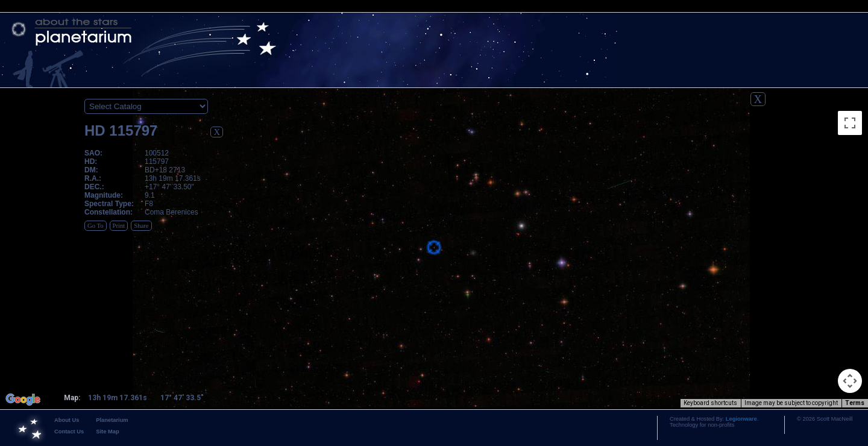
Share (141, 226)
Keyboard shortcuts (710, 403)
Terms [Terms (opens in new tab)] (855, 403)
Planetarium (112, 420)
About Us (67, 420)
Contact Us (69, 432)
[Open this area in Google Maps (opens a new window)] (23, 400)
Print (119, 226)
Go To (96, 226)
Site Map (107, 432)
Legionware (741, 419)
